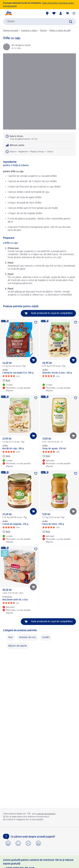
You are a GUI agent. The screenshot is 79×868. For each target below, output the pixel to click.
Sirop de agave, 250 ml (54, 449)
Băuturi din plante (18, 646)
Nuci (11, 637)
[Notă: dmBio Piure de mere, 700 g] (46, 532)
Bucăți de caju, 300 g (13, 449)
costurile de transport (46, 814)
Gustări (46, 637)
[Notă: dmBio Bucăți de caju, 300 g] (6, 456)
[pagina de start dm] (8, 13)
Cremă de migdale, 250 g (15, 524)
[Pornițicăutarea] (71, 22)
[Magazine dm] (47, 13)
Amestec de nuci (28, 637)
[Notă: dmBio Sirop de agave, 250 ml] (46, 456)
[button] (74, 13)
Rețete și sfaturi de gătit (60, 30)
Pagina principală (11, 30)
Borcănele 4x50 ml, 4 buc (15, 600)
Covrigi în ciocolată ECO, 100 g (18, 373)
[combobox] (39, 22)
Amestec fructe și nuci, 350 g (57, 373)
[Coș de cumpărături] (67, 13)
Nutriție (43, 30)
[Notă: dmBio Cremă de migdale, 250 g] (6, 532)
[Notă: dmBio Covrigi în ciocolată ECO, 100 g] (6, 380)
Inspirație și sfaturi (29, 30)
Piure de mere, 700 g (53, 524)
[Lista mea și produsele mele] (54, 13)
